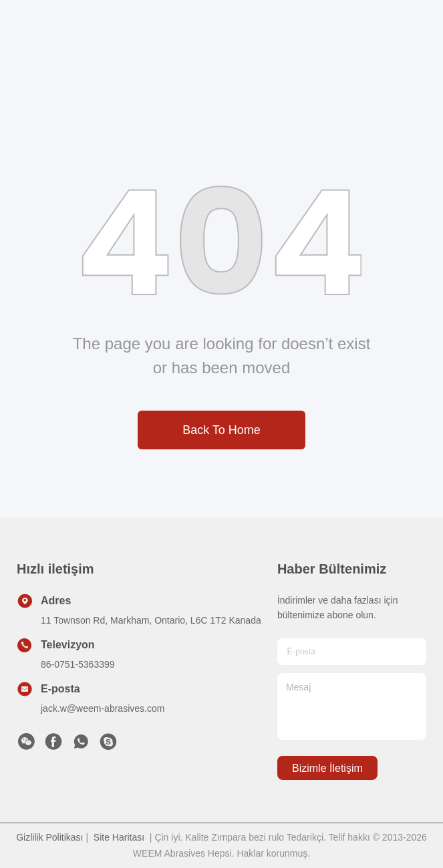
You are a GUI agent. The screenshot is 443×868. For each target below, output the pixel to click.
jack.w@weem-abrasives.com (103, 708)
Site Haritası (119, 837)
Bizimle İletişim (327, 768)
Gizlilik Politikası (49, 837)
